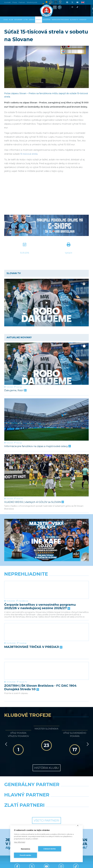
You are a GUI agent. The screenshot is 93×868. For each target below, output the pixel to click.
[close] (78, 825)
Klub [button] (11, 20)
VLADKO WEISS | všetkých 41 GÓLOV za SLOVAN (34, 502)
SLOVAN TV (74, 20)
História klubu (47, 768)
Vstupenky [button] (18, 20)
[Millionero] (69, 801)
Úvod (6, 20)
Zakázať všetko (50, 849)
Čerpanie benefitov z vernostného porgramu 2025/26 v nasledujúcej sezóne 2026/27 (40, 607)
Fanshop (23, 643)
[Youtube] (77, 2)
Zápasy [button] (32, 20)
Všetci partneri (46, 820)
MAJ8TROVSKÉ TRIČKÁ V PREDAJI (33, 647)
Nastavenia (25, 849)
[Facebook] (67, 2)
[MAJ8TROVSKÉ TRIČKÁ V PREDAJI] (46, 632)
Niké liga (19, 387)
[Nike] (47, 790)
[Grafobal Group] (69, 811)
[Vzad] (6, 744)
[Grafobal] (24, 801)
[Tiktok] (77, 7)
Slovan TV (19, 499)
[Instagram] (72, 7)
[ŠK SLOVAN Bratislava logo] (46, 9)
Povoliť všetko (25, 855)
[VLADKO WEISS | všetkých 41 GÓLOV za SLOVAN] (46, 475)
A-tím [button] (26, 20)
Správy (39, 20)
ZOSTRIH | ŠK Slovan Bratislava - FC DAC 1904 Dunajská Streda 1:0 (40, 687)
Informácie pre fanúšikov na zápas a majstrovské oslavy (37, 446)
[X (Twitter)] (72, 2)
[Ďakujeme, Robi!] (46, 364)
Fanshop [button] (83, 20)
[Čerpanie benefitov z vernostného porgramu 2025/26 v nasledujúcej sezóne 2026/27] (46, 590)
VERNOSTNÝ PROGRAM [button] (60, 20)
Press (15, 2)
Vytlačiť (69, 253)
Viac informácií (20, 842)
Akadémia (47, 20)
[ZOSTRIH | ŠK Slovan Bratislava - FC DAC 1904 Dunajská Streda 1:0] (46, 671)
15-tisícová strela (29, 154)
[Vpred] (87, 744)
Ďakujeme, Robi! (15, 390)
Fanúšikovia (23, 601)
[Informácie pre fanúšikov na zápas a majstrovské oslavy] (46, 419)
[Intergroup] (24, 811)
